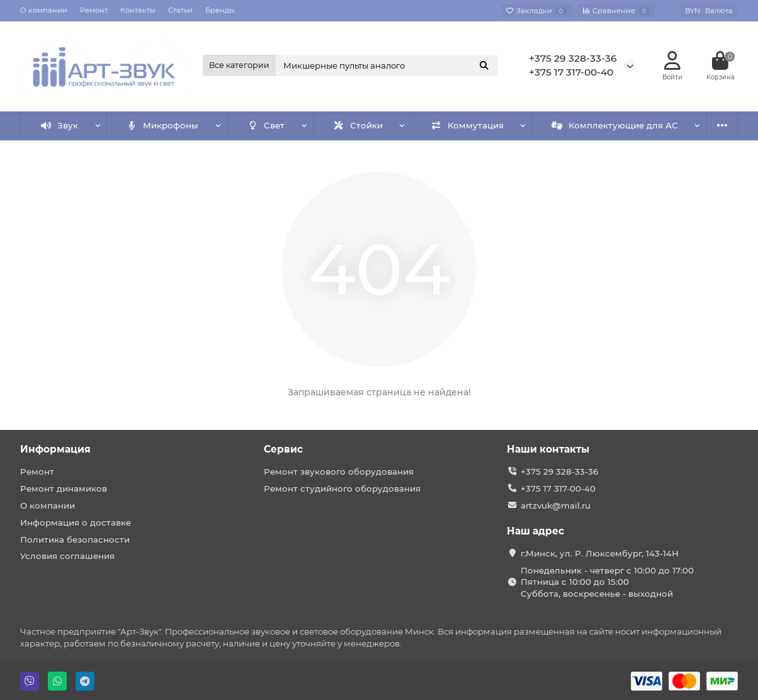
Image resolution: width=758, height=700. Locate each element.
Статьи (180, 10)
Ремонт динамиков (64, 488)
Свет (266, 125)
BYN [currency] (709, 11)
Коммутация (467, 125)
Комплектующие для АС (615, 125)
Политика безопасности (75, 539)
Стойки (358, 125)
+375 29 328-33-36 (573, 58)
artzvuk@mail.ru (556, 505)
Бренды (220, 10)
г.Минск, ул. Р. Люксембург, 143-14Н (600, 553)
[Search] (387, 65)
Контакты (138, 10)
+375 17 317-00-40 (571, 72)
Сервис (283, 449)
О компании (44, 10)
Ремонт (94, 10)
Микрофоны (163, 125)
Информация (55, 449)
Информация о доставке (76, 522)
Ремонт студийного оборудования (342, 488)
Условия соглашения (67, 556)
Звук (60, 125)
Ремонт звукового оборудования (339, 471)
